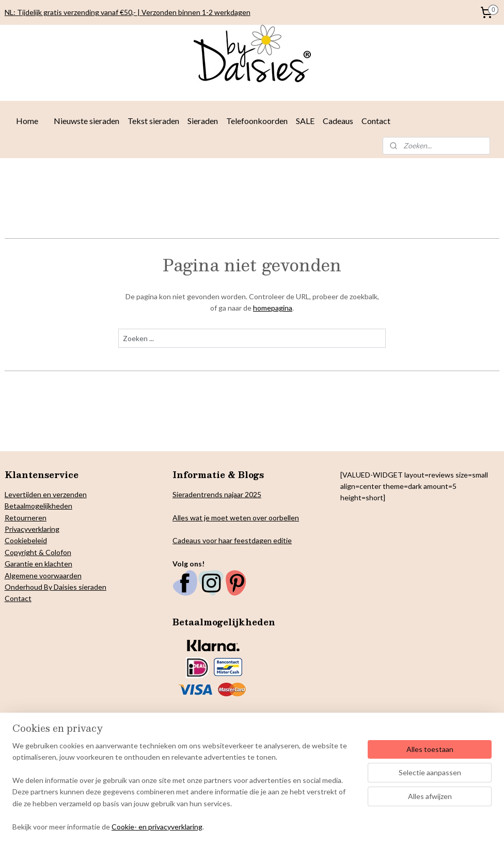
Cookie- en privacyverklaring (157, 827)
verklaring (44, 529)
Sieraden (203, 121)
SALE (305, 121)
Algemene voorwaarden (43, 575)
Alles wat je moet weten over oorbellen (236, 518)
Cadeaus (338, 121)
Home (27, 121)
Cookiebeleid (26, 540)
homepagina (273, 308)
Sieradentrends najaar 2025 (217, 494)
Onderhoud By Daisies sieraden (56, 587)
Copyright (21, 552)
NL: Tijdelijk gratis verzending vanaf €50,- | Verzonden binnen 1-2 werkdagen (128, 12)
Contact (376, 121)
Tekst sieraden (153, 121)
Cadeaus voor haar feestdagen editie (232, 540)
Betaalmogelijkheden (38, 506)
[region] (184, 793)
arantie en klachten (41, 564)
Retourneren (26, 518)
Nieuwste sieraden (86, 121)
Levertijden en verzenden (46, 494)
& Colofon (54, 552)
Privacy (16, 529)
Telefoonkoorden (257, 121)
